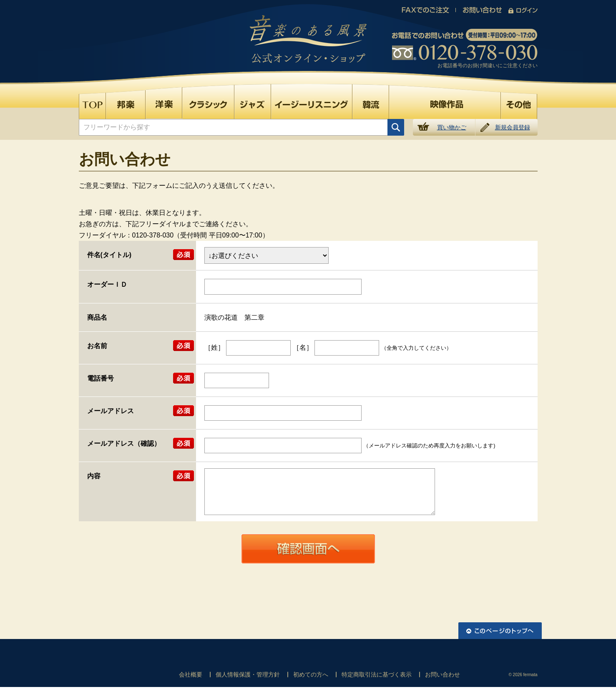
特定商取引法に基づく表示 (377, 674)
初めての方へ (311, 674)
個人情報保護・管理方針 (248, 674)
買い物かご (452, 127)
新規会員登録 (513, 127)
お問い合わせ (443, 674)
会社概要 (191, 674)
